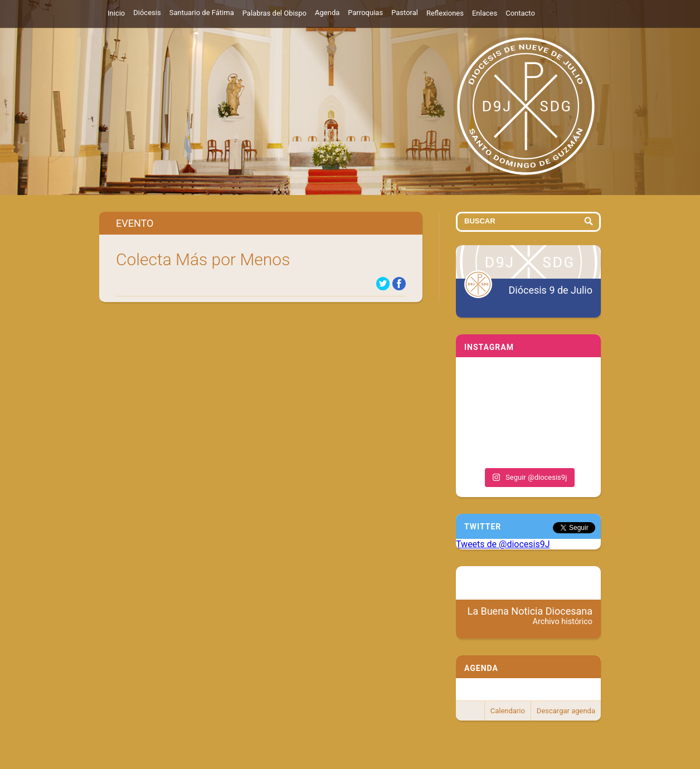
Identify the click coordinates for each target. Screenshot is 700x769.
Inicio (116, 13)
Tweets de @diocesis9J (503, 544)
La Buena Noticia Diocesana (530, 616)
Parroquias (365, 13)
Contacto (520, 13)
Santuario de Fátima (202, 13)
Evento (135, 223)
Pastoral (405, 13)
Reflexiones (445, 13)
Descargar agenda (566, 711)
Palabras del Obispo (274, 13)
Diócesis (147, 13)
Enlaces (485, 13)
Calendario (508, 711)
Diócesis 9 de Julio (551, 290)
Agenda (327, 13)
